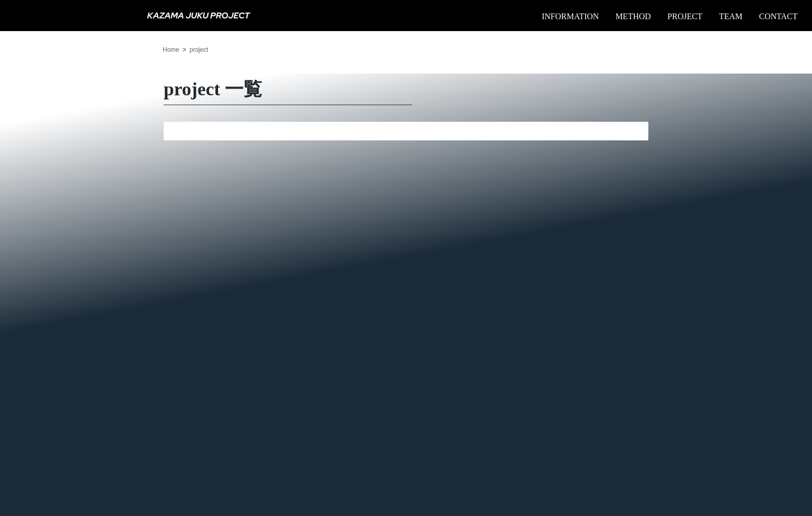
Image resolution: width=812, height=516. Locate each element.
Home (171, 50)
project (199, 50)
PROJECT (685, 16)
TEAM (730, 16)
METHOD (633, 16)
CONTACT (778, 16)
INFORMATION (570, 16)
